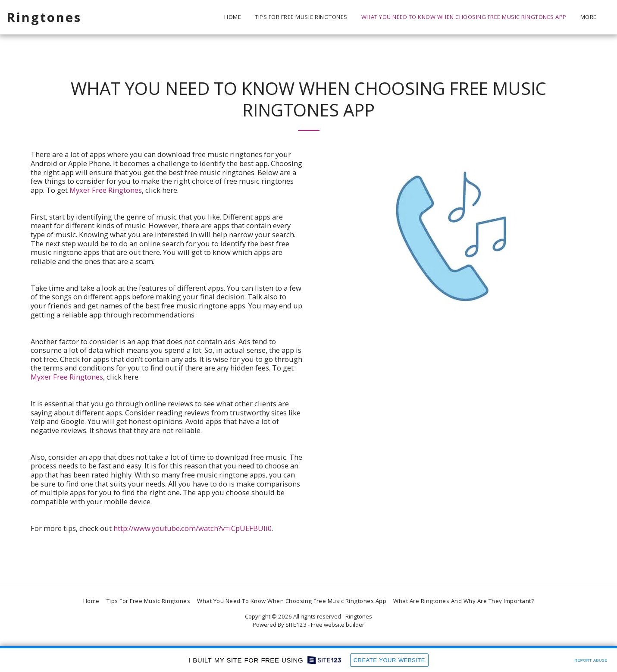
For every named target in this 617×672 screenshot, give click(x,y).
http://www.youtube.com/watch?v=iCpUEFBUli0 (193, 528)
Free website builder (338, 625)
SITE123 (296, 625)
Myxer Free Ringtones (106, 190)
